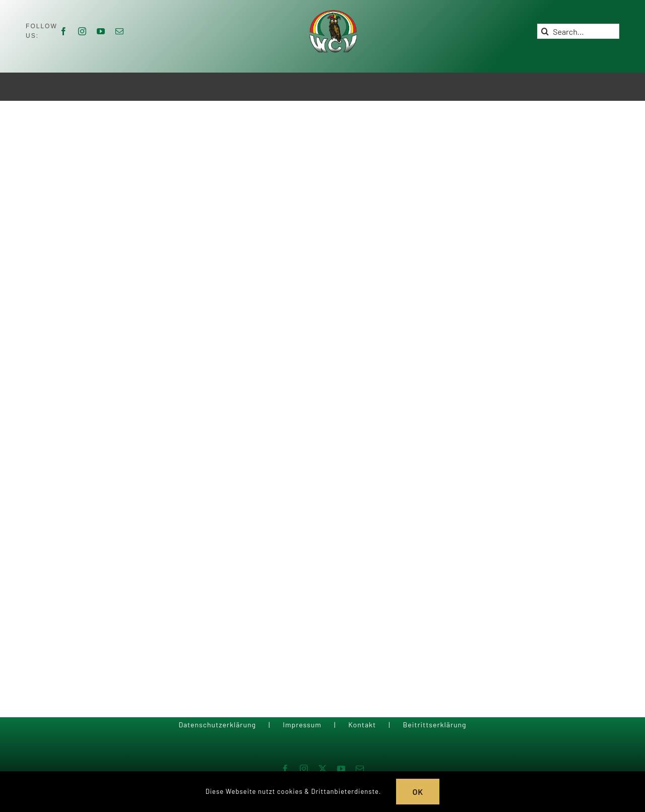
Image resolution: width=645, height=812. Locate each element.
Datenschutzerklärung (217, 725)
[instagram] (82, 31)
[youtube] (101, 31)
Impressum (302, 725)
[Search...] (578, 31)
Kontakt (362, 725)
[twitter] (323, 769)
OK (418, 792)
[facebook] (64, 31)
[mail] (120, 31)
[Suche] (545, 31)
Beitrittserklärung (434, 725)
